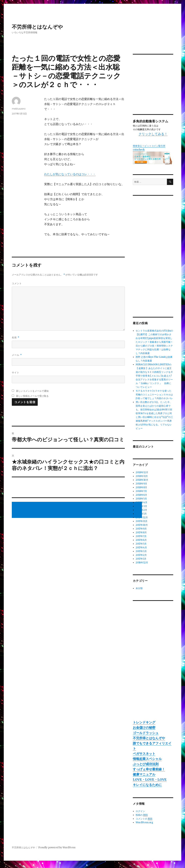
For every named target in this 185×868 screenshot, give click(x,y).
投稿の (142, 815)
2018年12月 (142, 472)
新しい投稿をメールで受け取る (32, 396)
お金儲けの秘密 (144, 727)
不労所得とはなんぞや (37, 27)
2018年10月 (142, 480)
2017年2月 (141, 555)
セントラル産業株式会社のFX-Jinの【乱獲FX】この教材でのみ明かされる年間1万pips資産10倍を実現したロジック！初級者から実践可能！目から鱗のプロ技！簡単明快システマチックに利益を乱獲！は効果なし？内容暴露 (154, 342)
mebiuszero (19, 109)
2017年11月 (142, 521)
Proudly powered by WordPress (57, 848)
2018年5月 (141, 499)
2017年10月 (142, 525)
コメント (17, 283)
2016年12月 (142, 563)
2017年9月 (141, 529)
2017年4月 (141, 548)
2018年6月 (141, 495)
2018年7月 (141, 491)
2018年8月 (141, 487)
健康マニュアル (144, 774)
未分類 (139, 588)
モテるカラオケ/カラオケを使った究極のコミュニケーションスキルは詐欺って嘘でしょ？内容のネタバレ (154, 395)
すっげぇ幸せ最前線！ (149, 769)
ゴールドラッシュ (146, 733)
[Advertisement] (77, 510)
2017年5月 (141, 544)
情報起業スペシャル (147, 759)
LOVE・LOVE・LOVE (150, 780)
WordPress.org (144, 822)
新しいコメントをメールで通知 (32, 391)
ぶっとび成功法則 (146, 764)
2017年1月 (141, 559)
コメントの (144, 819)
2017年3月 (141, 551)
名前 (15, 337)
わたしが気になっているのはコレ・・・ (70, 174)
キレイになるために (147, 785)
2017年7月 (141, 536)
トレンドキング (144, 722)
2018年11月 (142, 476)
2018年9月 (141, 484)
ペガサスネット (144, 754)
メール (17, 355)
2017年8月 (141, 532)
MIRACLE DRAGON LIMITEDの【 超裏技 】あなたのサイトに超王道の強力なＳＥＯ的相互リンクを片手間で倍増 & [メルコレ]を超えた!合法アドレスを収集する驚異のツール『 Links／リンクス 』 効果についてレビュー (154, 376)
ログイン (140, 811)
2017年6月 (141, 540)
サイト (16, 372)
